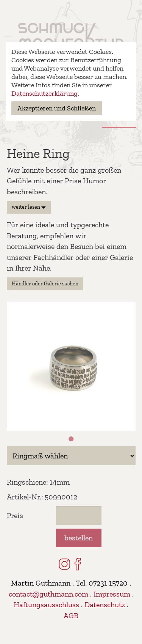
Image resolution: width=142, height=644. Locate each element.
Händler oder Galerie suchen (45, 284)
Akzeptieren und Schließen (57, 108)
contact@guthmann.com (48, 594)
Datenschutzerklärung (44, 93)
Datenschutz (105, 605)
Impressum (112, 594)
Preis (15, 515)
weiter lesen (29, 207)
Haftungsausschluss (46, 605)
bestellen (79, 538)
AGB (71, 616)
